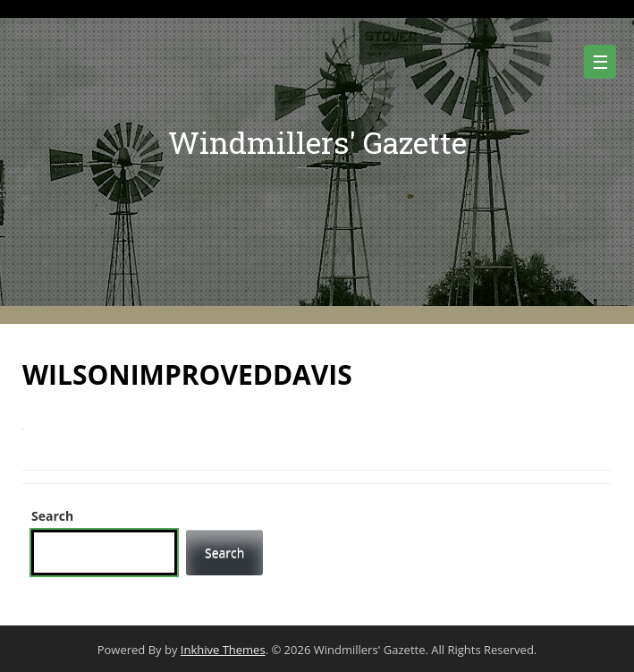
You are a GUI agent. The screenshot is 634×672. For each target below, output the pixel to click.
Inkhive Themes (223, 650)
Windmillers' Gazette (317, 142)
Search (52, 516)
